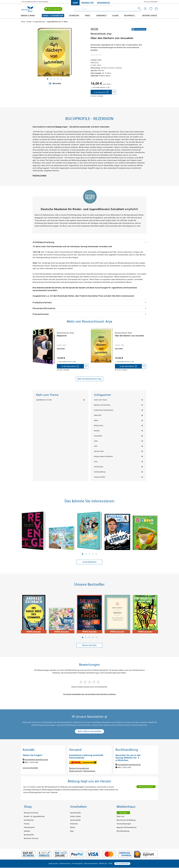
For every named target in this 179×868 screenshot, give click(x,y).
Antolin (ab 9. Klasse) (101, 400)
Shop (75, 3)
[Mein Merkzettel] (151, 9)
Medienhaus (104, 3)
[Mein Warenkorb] (156, 9)
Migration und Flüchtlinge (102, 405)
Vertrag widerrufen (122, 864)
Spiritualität (75, 820)
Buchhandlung (123, 831)
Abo (72, 831)
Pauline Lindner (40, 176)
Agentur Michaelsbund (127, 827)
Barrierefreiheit (91, 864)
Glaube (115, 16)
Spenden (123, 813)
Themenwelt (101, 16)
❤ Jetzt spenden (53, 9)
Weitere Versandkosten (79, 768)
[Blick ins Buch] (55, 83)
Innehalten (88, 3)
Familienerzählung (100, 472)
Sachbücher (74, 16)
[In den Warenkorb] (101, 92)
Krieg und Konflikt (100, 477)
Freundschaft (98, 436)
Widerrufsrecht (76, 771)
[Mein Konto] (145, 9)
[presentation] (33, 337)
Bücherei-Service (150, 16)
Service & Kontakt (151, 2)
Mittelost (97, 431)
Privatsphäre (78, 864)
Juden (96, 441)
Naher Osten (98, 415)
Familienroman (99, 467)
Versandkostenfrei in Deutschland (36, 2)
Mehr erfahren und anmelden (89, 731)
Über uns (120, 816)
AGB (111, 864)
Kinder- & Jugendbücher (53, 16)
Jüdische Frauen (99, 451)
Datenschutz (65, 864)
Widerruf (103, 864)
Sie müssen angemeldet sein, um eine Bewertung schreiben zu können (89, 694)
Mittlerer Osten (99, 426)
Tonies (88, 16)
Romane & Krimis (28, 16)
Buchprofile (130, 16)
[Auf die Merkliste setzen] (114, 92)
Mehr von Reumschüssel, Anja (89, 379)
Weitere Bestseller (89, 645)
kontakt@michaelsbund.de (36, 760)
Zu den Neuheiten (89, 562)
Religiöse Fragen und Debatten (103, 456)
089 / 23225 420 (124, 767)
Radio (73, 827)
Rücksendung (89, 771)
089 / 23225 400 (32, 762)
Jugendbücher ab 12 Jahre (44, 400)
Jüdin (96, 446)
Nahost (96, 420)
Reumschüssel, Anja (101, 34)
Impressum (53, 864)
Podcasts (74, 824)
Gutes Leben (76, 816)
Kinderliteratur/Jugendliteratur (104, 410)
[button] (83, 554)
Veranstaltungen (124, 824)
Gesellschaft (75, 813)
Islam (96, 462)
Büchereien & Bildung (126, 820)
